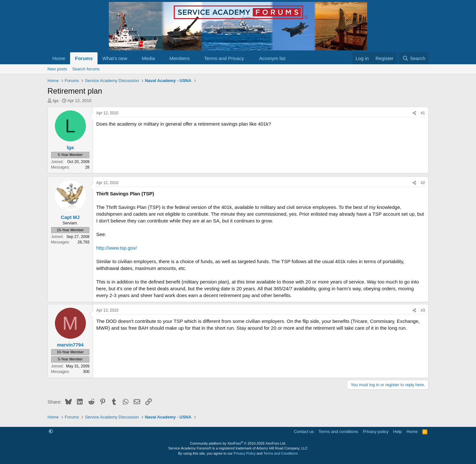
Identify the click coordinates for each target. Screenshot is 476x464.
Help (398, 432)
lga (56, 101)
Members (180, 58)
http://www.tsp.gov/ (117, 248)
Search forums (86, 69)
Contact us (304, 432)
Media (148, 58)
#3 (423, 310)
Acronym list (272, 58)
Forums (84, 58)
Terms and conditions (338, 432)
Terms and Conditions (281, 453)
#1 (423, 113)
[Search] (414, 58)
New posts (57, 69)
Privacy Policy (244, 453)
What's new (115, 58)
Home (59, 58)
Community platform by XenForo (238, 443)
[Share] (414, 113)
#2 (423, 183)
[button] (132, 58)
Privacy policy (376, 432)
